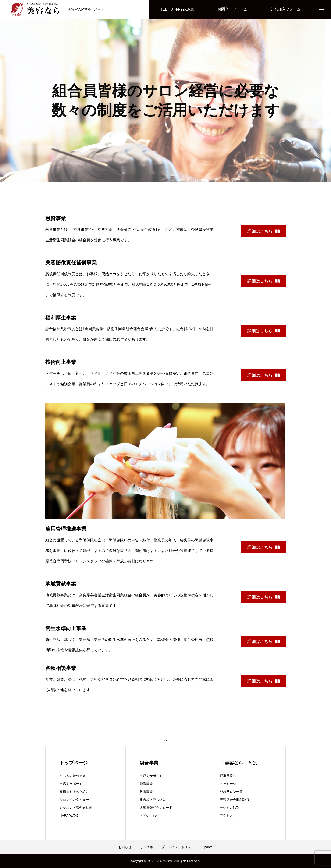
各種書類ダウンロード (156, 808)
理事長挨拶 (228, 776)
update (208, 847)
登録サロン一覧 (231, 792)
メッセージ (228, 784)
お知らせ (125, 847)
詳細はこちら (263, 231)
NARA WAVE (69, 815)
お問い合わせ (149, 815)
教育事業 (146, 792)
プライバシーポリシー (178, 847)
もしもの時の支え (73, 776)
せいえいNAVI (230, 808)
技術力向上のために (74, 792)
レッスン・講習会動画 (76, 808)
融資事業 (146, 784)
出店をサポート (71, 784)
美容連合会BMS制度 (235, 800)
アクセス (226, 815)
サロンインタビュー (74, 800)
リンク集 (146, 847)
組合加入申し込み (153, 800)
